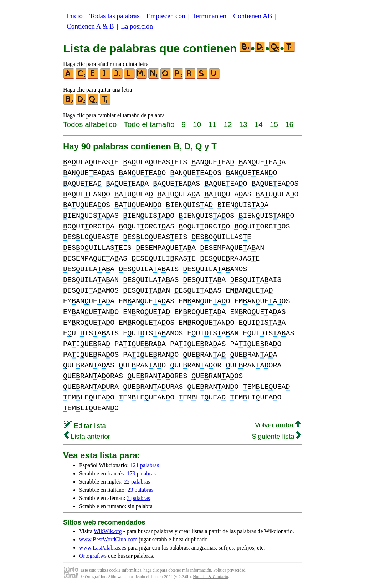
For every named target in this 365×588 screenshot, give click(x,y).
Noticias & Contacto (210, 577)
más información (197, 570)
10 (197, 124)
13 (243, 124)
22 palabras (137, 482)
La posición (137, 26)
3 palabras (138, 498)
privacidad (237, 570)
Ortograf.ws (93, 556)
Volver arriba (278, 425)
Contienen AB (253, 16)
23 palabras (141, 490)
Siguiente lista (276, 436)
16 (289, 124)
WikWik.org (108, 531)
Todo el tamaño (149, 124)
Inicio (75, 16)
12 (228, 124)
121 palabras (145, 465)
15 (274, 124)
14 (259, 124)
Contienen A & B (90, 26)
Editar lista (85, 426)
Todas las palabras (114, 16)
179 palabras (141, 473)
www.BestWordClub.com (108, 539)
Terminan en (209, 16)
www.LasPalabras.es (103, 548)
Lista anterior (87, 436)
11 (212, 124)
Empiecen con (166, 16)
